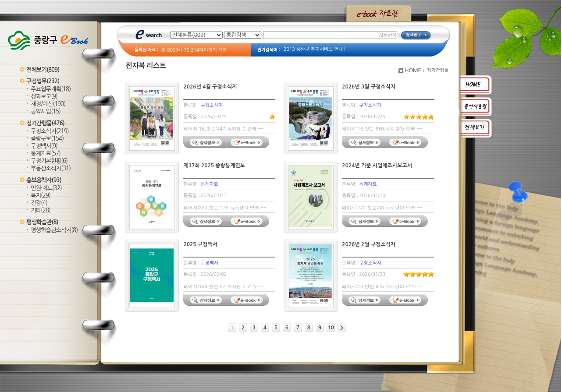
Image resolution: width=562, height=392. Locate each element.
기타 (41, 210)
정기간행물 (45, 123)
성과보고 (44, 97)
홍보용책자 (44, 180)
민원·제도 (46, 188)
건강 (39, 203)
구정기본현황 (49, 161)
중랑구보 (47, 139)
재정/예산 (48, 104)
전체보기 (43, 70)
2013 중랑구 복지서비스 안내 (313, 49)
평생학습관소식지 (54, 230)
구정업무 (43, 81)
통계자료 (46, 154)
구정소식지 (50, 131)
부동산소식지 (51, 168)
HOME (413, 71)
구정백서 (44, 146)
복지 (41, 196)
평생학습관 (42, 222)
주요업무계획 (51, 89)
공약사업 (46, 111)
